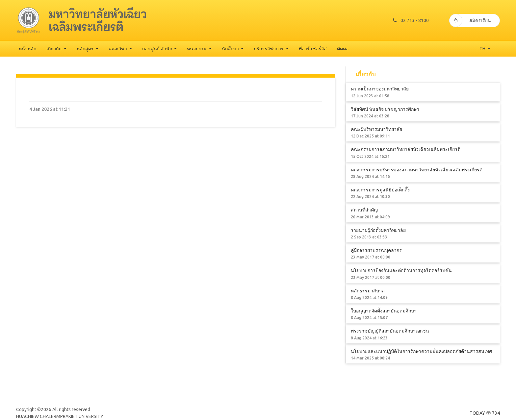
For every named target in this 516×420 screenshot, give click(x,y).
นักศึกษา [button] (231, 49)
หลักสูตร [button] (86, 49)
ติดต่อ (343, 49)
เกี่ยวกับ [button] (54, 49)
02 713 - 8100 (411, 20)
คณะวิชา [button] (118, 49)
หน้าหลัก (27, 49)
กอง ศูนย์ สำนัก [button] (158, 49)
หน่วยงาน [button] (197, 49)
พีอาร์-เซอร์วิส (313, 49)
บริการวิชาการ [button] (269, 49)
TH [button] (483, 49)
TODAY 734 (485, 413)
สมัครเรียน (470, 20)
